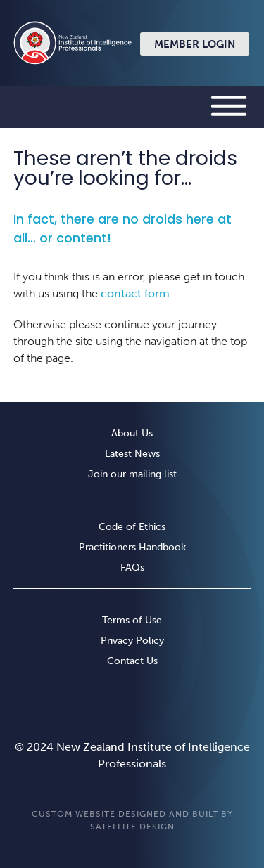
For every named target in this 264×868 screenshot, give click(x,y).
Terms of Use (132, 621)
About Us (132, 434)
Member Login (195, 45)
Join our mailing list (132, 475)
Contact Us (132, 662)
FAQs (132, 568)
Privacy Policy (132, 641)
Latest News (132, 454)
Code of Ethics (132, 527)
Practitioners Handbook (132, 548)
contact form (135, 293)
